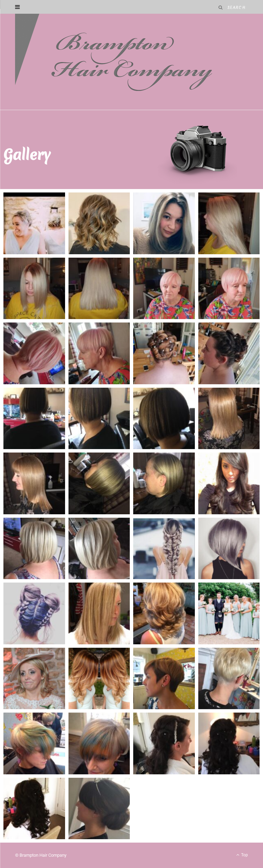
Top (242, 855)
